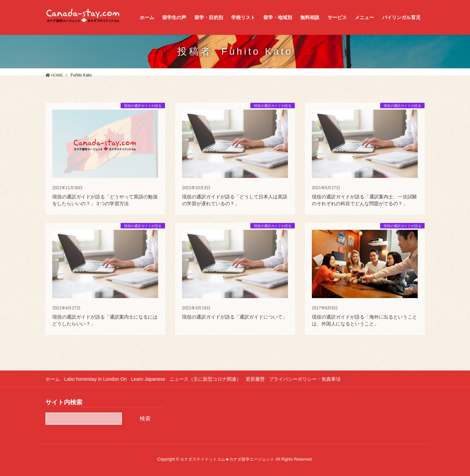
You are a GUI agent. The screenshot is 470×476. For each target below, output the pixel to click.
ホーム (53, 379)
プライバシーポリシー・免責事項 (309, 379)
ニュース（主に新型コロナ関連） (208, 379)
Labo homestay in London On (96, 379)
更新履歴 (259, 379)
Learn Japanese (150, 379)
